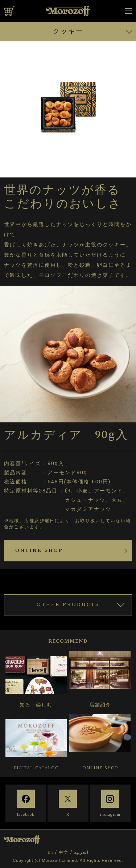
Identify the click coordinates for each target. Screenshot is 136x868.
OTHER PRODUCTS (68, 605)
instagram (110, 815)
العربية (81, 852)
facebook (26, 815)
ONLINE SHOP (39, 551)
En (50, 852)
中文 (63, 852)
